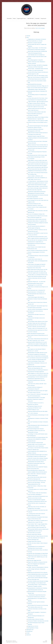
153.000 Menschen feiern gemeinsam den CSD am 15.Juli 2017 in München (38, 331)
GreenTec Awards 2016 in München (35, 534)
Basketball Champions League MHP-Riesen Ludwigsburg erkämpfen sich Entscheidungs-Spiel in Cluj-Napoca (38, 138)
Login (46, 641)
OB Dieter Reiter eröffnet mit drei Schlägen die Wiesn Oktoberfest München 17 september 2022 (38, 118)
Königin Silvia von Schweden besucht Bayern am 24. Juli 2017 (38, 288)
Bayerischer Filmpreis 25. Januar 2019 (35, 205)
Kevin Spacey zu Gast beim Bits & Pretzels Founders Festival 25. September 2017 (38, 449)
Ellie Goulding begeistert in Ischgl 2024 (35, 60)
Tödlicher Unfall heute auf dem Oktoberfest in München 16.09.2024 (36, 63)
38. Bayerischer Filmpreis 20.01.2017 (35, 406)
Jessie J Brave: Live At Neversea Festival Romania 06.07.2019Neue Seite (38, 173)
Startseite (28, 36)
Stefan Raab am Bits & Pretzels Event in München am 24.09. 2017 (37, 303)
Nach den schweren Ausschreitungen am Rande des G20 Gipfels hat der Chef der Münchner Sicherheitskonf (38, 311)
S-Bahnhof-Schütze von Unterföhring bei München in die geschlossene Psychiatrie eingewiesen (38, 371)
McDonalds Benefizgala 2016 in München (36, 429)
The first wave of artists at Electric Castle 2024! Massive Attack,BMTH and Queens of (37, 113)
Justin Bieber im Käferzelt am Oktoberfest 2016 (37, 456)
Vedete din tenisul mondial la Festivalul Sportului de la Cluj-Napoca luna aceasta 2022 (38, 134)
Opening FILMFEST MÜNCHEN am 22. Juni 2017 (37, 342)
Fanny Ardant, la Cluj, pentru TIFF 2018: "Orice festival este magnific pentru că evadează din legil (37, 272)
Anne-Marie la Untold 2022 (33, 115)
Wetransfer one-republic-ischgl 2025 (35, 43)
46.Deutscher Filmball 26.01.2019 (34, 204)
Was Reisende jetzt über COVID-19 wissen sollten (37, 155)
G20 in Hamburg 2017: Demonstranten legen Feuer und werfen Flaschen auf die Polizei (38, 307)
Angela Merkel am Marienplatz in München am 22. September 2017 (37, 364)
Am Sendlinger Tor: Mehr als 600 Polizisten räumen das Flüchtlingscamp (38, 435)
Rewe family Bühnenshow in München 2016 (36, 470)
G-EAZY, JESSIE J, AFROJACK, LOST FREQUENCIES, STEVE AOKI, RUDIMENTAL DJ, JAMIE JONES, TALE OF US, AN (37, 178)
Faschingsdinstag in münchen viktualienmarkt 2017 (38, 377)
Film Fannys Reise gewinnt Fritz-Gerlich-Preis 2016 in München (38, 511)
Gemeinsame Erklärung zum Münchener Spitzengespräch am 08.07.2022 (36, 130)
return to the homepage (40, 28)
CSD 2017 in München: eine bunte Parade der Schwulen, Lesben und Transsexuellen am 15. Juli (37, 327)
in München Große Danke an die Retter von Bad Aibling (37, 610)
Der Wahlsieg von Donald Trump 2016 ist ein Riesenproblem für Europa (36, 431)
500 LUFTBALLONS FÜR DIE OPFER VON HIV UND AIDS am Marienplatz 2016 (37, 478)
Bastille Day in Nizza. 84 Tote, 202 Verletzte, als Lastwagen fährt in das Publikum (37, 508)
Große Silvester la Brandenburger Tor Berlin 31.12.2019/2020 (36, 158)
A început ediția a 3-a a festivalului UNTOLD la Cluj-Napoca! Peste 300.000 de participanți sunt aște (38, 276)
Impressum (29, 635)
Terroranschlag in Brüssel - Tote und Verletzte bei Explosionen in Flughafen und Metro (37, 585)
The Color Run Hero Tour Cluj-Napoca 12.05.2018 (37, 240)
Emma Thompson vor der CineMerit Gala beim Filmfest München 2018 (37, 248)
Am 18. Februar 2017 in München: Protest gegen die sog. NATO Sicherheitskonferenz (38, 395)
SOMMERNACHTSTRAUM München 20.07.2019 (37, 171)
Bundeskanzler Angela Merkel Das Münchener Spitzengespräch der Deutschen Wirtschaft (37, 192)
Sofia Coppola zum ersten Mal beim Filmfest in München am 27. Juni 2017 (37, 350)
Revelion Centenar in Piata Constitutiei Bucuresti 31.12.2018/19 (37, 208)
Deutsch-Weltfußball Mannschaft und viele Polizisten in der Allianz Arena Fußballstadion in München (38, 575)
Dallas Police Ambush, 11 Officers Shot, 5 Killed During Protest (37, 487)
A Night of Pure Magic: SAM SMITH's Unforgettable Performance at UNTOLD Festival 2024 (38, 66)
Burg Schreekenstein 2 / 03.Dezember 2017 (36, 292)
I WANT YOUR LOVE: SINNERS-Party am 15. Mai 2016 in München (38, 558)
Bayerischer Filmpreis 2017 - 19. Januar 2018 (37, 282)
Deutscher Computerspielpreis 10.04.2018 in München (36, 253)
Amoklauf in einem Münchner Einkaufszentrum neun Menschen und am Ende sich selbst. (38, 497)
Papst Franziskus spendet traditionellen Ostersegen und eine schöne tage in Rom (38, 579)
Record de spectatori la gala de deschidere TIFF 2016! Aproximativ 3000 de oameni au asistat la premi (38, 528)
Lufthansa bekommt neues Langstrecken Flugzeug (38, 467)
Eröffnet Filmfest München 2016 (34, 515)
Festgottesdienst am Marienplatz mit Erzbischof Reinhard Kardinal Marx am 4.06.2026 (37, 40)
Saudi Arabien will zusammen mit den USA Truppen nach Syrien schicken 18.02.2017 (38, 392)
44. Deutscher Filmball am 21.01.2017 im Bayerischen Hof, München (36, 404)
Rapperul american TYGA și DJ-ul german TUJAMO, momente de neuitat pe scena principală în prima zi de (38, 122)
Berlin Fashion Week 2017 (33, 465)
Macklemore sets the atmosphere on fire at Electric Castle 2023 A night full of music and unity (38, 106)
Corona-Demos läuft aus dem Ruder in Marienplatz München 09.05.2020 (38, 142)
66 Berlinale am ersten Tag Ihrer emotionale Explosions (36, 603)
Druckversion (9, 641)
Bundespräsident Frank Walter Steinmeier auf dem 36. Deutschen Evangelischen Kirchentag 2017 (37, 353)
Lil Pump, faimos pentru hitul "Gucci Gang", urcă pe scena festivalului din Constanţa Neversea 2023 (38, 99)
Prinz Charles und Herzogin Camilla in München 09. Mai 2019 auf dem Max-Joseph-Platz (38, 189)
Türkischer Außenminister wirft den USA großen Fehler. (37, 279)
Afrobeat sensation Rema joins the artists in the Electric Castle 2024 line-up (37, 109)
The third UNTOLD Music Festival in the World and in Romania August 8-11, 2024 (38, 73)
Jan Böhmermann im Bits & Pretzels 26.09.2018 (37, 219)
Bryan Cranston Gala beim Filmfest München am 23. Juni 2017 (38, 336)
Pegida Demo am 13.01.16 (33, 626)
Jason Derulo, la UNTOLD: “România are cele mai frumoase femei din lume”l (37, 231)
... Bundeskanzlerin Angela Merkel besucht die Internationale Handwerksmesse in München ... (37, 596)
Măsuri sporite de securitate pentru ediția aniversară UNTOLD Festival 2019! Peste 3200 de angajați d (38, 165)
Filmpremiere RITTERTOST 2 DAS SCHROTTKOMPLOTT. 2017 (35, 409)
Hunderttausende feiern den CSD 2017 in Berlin (37, 325)
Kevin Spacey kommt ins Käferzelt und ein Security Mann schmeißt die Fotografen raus (38, 217)
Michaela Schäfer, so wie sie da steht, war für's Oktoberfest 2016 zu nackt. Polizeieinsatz (37, 445)
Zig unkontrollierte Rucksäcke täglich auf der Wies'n (38, 455)
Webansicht (45, 642)
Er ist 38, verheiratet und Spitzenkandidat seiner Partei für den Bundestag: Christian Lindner (37, 360)
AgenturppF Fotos (30, 630)
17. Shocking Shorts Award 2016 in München (36, 514)
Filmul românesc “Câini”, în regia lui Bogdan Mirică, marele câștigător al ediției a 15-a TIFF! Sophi (38, 525)
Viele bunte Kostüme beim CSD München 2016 (37, 481)
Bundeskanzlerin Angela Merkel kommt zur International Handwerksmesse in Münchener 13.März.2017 (36, 380)
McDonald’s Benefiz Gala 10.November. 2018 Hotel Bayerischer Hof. (38, 212)
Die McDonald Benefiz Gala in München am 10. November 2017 (37, 295)
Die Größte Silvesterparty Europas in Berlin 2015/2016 (36, 624)
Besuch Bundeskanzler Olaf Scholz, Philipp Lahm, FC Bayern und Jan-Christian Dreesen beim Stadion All (38, 87)
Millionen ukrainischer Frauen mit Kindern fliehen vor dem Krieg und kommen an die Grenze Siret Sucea (38, 146)
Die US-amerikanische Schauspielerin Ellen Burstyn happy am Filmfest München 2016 (38, 518)
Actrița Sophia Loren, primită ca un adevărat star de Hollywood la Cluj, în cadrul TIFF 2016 (38, 521)
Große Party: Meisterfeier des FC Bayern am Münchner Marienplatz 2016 (36, 539)
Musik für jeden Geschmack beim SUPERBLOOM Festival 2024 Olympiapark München (37, 52)
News (28, 38)
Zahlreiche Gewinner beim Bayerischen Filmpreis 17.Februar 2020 (37, 149)
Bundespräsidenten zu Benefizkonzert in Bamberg (37, 588)
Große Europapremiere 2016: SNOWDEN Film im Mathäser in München (37, 452)
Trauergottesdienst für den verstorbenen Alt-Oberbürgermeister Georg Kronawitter (36, 547)
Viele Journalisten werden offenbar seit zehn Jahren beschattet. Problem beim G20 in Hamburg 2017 (38, 322)
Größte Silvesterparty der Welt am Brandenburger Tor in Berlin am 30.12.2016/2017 (38, 426)
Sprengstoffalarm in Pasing (33, 628)
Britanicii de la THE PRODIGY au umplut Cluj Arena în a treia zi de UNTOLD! (38, 234)
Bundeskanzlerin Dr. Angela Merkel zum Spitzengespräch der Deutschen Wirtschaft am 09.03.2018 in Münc (37, 244)
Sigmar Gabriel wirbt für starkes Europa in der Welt (38, 270)
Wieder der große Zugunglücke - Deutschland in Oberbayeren (37, 613)
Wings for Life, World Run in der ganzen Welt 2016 (38, 562)
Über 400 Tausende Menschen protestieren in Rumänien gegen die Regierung (37, 227)
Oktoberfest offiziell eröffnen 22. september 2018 (37, 221)
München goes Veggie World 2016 (34, 560)
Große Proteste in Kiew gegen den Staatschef (37, 264)
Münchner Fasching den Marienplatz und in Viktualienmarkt (36, 617)
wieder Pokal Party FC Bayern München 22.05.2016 (38, 536)
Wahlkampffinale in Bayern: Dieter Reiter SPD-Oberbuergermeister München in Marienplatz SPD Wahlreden (37, 91)
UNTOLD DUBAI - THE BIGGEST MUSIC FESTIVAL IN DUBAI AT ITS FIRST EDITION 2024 (38, 70)
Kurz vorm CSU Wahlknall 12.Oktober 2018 (36, 214)
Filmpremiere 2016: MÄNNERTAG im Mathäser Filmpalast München (37, 440)
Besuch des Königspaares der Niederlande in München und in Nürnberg (36, 565)
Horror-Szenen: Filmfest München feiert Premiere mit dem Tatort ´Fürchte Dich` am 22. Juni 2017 (38, 340)
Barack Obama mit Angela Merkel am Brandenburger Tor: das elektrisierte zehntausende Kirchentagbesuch (38, 357)
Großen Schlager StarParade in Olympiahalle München (36, 570)
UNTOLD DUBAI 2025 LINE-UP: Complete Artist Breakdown (37, 45)
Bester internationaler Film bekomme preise (36, 334)
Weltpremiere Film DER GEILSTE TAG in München (38, 555)
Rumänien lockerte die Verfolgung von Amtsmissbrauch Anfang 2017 (35, 388)
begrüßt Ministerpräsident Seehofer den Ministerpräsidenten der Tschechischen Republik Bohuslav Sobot (37, 592)
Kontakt (28, 633)
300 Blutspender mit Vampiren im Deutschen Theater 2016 (38, 419)
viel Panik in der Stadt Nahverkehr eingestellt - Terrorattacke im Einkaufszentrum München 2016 (37, 501)
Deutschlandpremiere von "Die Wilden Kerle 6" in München (37, 599)
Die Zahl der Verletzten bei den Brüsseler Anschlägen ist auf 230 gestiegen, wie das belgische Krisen (38, 582)
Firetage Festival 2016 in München (34, 541)
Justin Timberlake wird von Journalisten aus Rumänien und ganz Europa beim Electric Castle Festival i (37, 57)
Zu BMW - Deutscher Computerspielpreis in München (38, 567)
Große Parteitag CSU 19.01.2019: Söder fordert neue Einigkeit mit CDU (38, 201)
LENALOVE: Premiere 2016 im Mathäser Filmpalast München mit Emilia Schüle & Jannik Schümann (38, 459)
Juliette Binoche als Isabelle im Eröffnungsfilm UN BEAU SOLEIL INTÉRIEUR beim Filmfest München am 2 (38, 346)
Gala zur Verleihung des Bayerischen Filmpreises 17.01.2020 (37, 153)
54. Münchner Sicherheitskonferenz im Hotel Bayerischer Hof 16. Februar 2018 (36, 267)
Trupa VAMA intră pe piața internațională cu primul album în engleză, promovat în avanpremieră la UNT (38, 238)
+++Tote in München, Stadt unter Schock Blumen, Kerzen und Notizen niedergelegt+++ (37, 494)
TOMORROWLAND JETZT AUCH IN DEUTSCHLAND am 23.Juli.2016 (35, 532)
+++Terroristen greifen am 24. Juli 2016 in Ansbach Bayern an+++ (38, 490)
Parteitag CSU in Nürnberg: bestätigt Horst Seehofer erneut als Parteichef (38, 224)
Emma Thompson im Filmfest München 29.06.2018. (38, 250)
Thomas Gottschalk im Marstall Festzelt (35, 443)
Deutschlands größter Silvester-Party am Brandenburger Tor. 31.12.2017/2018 (36, 284)
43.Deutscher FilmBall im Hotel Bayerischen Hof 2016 (38, 621)
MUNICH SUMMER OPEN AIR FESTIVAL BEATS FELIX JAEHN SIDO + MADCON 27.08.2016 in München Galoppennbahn (37, 474)
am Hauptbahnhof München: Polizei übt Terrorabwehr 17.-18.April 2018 (38, 257)
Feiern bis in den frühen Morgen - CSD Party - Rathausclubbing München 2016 (37, 483)
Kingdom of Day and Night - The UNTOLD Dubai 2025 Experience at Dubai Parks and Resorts (37, 49)
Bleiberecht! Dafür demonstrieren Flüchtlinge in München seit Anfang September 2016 (37, 367)
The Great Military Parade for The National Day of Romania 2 (37, 96)
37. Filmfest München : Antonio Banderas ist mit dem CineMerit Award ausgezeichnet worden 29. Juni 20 (38, 182)
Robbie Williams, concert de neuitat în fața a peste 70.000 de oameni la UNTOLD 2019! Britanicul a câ (38, 161)
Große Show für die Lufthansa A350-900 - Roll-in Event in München (37, 385)
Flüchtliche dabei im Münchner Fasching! (36, 619)
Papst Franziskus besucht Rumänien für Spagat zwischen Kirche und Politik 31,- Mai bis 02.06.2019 (38, 186)
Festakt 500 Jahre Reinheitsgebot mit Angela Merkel (38, 553)
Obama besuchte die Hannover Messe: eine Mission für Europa (38, 551)
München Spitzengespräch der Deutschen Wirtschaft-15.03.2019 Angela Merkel (38, 196)
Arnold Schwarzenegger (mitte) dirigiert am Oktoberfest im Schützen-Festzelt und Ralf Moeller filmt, (37, 299)
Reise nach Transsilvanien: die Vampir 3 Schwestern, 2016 (38, 423)
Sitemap (14, 641)
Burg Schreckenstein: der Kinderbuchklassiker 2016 (38, 437)
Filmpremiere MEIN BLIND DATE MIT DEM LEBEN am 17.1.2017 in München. (38, 412)
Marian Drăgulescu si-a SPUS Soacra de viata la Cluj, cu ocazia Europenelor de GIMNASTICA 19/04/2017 (38, 374)
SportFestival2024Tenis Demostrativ (35, 84)
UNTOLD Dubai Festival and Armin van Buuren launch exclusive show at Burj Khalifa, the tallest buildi (37, 81)
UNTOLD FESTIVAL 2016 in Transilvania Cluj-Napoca (37, 504)
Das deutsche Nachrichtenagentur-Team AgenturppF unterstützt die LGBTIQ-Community (38, 127)
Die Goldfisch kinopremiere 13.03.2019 (35, 199)
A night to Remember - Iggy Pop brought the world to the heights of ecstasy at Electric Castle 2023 (38, 102)
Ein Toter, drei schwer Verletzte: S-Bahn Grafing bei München (38, 544)
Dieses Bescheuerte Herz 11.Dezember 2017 (36, 290)
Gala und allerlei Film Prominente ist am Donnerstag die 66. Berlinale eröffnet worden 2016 (38, 606)
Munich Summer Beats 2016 (33, 469)
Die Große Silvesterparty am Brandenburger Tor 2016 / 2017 (38, 416)
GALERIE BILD (29, 631)
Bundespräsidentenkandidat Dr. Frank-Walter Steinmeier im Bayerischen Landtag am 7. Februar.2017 (36, 399)
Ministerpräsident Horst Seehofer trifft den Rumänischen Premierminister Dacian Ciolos (36, 463)
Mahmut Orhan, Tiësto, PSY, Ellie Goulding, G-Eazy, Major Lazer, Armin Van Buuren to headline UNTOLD (38, 76)
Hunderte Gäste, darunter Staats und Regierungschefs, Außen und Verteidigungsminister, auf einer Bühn (38, 261)
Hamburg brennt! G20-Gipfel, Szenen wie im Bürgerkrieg (36, 315)
